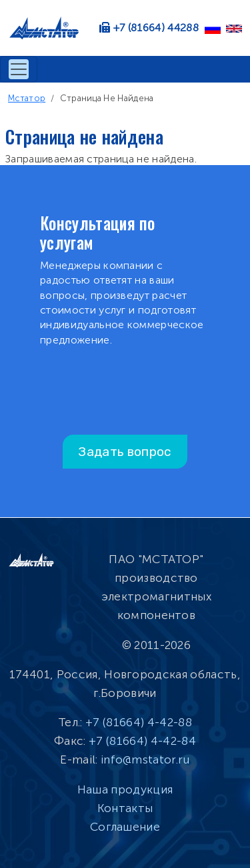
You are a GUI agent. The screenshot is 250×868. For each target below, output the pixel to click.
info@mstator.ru (145, 759)
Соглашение (125, 827)
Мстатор (27, 98)
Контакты (125, 808)
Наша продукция (125, 789)
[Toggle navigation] (19, 69)
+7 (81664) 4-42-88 (139, 722)
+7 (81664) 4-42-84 (142, 741)
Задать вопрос (125, 452)
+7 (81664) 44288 (156, 28)
